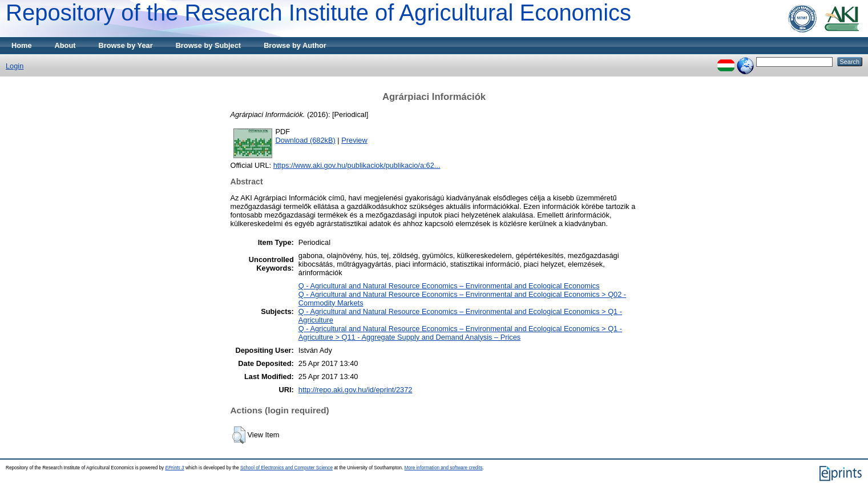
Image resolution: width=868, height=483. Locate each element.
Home (22, 45)
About (65, 45)
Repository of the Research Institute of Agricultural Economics (318, 13)
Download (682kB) (306, 140)
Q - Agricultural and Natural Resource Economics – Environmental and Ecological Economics (449, 286)
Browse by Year (126, 45)
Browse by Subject (209, 45)
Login (15, 66)
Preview (354, 140)
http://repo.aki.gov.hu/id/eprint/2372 (356, 390)
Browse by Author (295, 45)
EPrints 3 (174, 468)
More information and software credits (444, 468)
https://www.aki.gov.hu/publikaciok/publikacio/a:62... (357, 165)
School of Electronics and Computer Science (286, 468)
